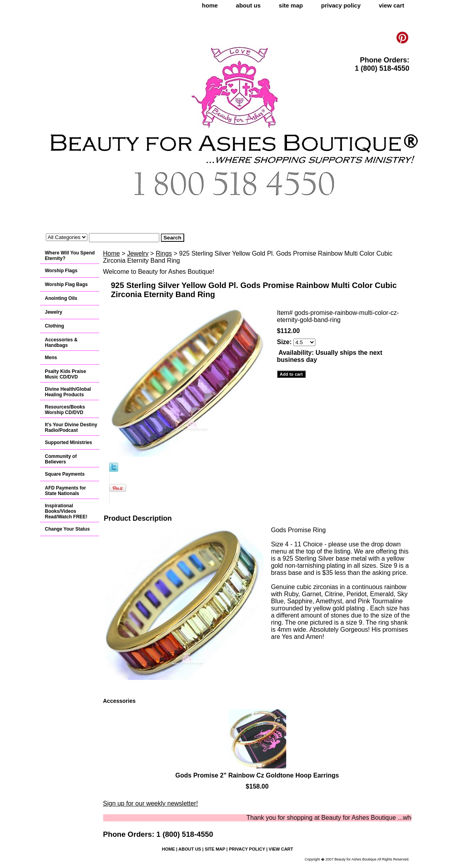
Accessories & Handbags (61, 343)
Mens (51, 358)
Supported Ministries (69, 442)
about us (248, 5)
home (210, 5)
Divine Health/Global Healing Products (68, 392)
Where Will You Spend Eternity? (70, 256)
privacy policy (341, 5)
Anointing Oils (61, 298)
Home (112, 253)
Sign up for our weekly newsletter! (151, 803)
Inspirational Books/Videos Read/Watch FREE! (66, 511)
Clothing (55, 326)
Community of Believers (61, 459)
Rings (164, 253)
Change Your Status (68, 529)
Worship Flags (61, 271)
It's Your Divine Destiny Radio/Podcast (71, 427)
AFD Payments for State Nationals (66, 491)
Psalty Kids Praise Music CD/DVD (66, 374)
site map (291, 5)
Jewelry (138, 253)
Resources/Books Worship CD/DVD (65, 410)
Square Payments (65, 474)
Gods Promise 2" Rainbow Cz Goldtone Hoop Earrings (257, 775)
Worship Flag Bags (66, 284)
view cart (391, 5)
